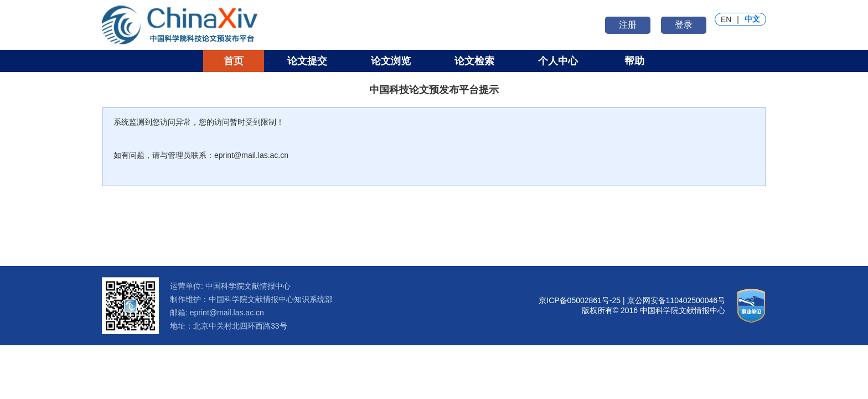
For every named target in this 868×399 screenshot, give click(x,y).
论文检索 (474, 61)
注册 (628, 25)
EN (726, 19)
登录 (684, 25)
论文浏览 (391, 61)
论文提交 (307, 61)
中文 (752, 19)
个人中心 (558, 61)
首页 (234, 61)
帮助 (634, 61)
